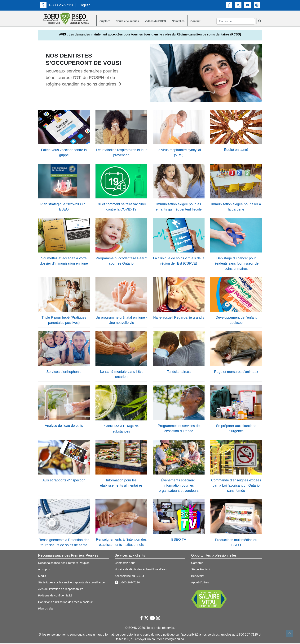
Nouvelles (187, 21)
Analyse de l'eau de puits (64, 426)
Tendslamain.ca (179, 372)
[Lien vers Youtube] (247, 5)
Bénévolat (198, 576)
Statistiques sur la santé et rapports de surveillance (73, 583)
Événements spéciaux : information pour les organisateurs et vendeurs (179, 486)
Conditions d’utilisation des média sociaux (66, 602)
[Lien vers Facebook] (229, 5)
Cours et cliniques (130, 21)
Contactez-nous (125, 563)
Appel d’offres (201, 583)
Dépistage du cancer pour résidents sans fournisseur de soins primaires (236, 264)
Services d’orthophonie (64, 372)
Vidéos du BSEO (161, 21)
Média (42, 576)
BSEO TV (179, 540)
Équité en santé (236, 150)
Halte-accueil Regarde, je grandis (179, 318)
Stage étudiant (201, 570)
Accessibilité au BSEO (130, 576)
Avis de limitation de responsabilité (62, 589)
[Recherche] (260, 21)
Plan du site (46, 609)
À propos (44, 570)
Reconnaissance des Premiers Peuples (65, 563)
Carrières (197, 563)
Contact (205, 21)
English (86, 5)
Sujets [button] (104, 21)
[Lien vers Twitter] (238, 5)
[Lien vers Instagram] (257, 5)
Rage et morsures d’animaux (236, 372)
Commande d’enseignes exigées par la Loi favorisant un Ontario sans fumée (236, 486)
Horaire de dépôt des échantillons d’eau (142, 570)
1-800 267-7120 (58, 5)
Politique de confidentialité (56, 596)
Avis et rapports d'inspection (64, 481)
